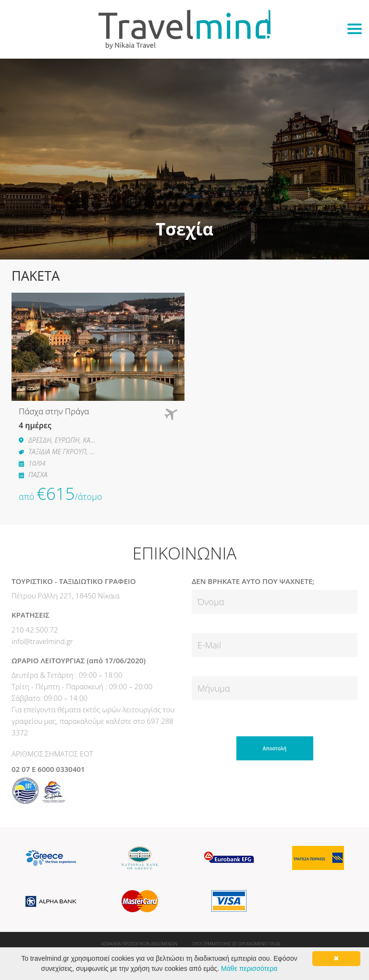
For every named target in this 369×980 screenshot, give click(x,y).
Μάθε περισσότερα (249, 968)
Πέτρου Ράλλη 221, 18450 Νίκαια (66, 595)
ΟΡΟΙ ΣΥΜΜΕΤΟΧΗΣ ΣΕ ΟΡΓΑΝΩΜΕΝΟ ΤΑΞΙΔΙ (236, 944)
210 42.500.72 (35, 630)
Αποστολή (275, 748)
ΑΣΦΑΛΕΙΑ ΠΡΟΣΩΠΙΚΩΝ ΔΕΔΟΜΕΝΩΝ (139, 944)
